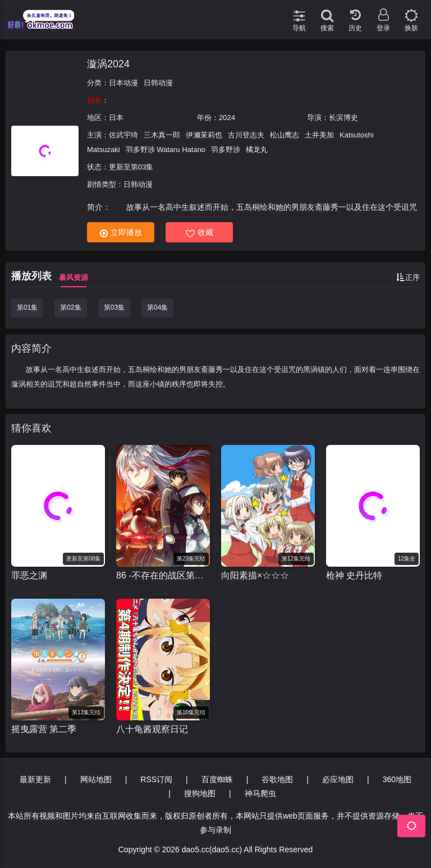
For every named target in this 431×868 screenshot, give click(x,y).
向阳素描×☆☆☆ (255, 575)
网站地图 (96, 779)
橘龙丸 (257, 150)
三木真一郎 (162, 135)
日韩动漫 (158, 83)
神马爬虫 (260, 793)
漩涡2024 (108, 64)
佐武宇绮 (123, 135)
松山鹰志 (285, 135)
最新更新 (35, 779)
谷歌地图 (277, 779)
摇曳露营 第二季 (44, 729)
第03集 (114, 307)
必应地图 (338, 779)
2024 (227, 118)
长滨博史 (343, 118)
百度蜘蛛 (217, 779)
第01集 (27, 307)
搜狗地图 (200, 793)
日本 (116, 118)
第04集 (157, 307)
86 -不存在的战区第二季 (163, 575)
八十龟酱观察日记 (152, 729)
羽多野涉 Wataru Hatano (166, 150)
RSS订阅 (156, 779)
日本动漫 (123, 83)
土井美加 (319, 135)
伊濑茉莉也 (204, 135)
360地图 (397, 779)
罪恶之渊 (29, 575)
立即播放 (121, 233)
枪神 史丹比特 (354, 575)
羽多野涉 (226, 150)
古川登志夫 (246, 135)
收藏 (200, 233)
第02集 (70, 307)
